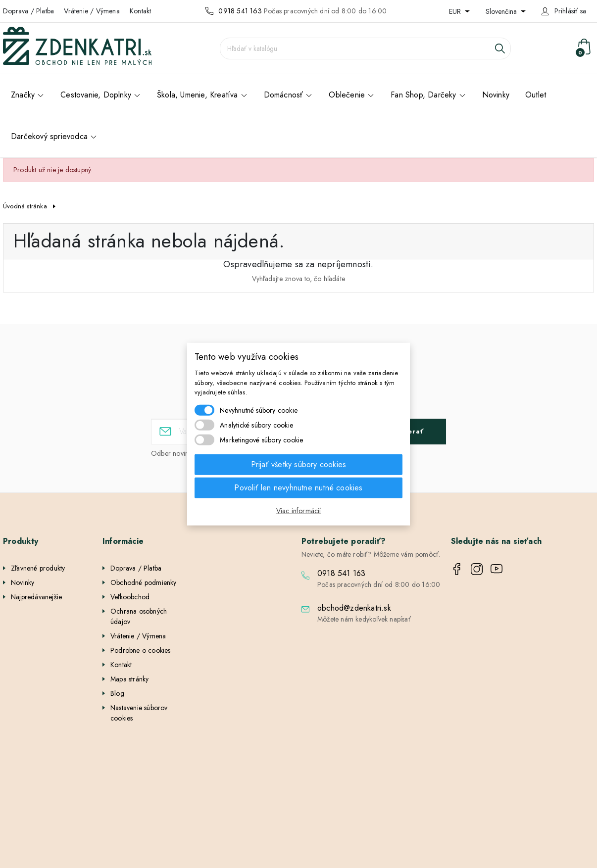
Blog (117, 693)
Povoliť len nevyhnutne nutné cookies (298, 487)
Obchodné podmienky (144, 582)
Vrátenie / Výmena (92, 11)
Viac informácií (299, 510)
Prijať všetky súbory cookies (299, 464)
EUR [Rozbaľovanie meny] (456, 11)
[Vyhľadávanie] (365, 48)
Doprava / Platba (28, 11)
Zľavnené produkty (38, 568)
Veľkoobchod (130, 597)
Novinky (23, 582)
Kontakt (140, 11)
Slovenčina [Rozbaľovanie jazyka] (502, 11)
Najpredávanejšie (36, 597)
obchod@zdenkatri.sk (354, 608)
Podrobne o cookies (141, 650)
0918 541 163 (240, 11)
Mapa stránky (129, 679)
